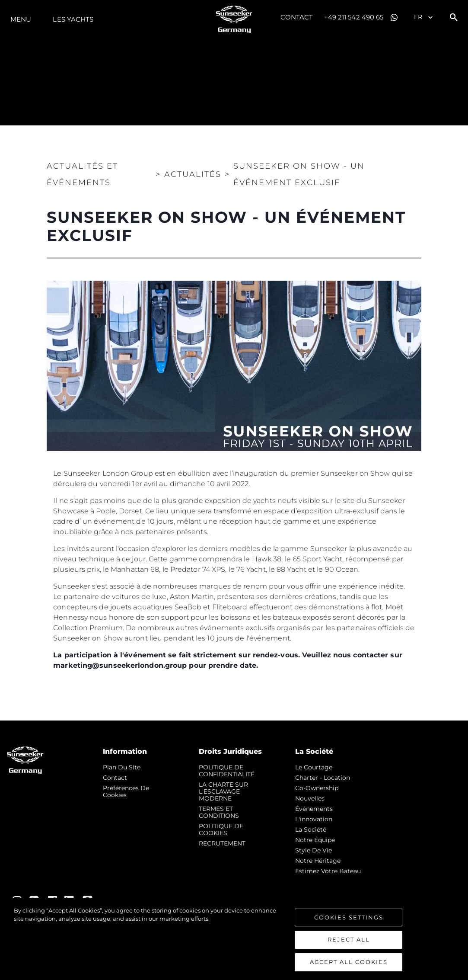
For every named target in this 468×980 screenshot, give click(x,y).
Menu (21, 19)
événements (314, 809)
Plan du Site (122, 767)
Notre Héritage (318, 861)
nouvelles (310, 798)
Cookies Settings (349, 919)
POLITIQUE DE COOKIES (221, 829)
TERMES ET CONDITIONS (219, 812)
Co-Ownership (317, 788)
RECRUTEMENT (222, 843)
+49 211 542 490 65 (354, 17)
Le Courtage (314, 767)
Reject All (349, 942)
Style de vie (314, 850)
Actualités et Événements (82, 174)
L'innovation (314, 819)
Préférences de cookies (126, 791)
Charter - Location (323, 778)
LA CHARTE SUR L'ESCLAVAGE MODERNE (223, 791)
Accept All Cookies (349, 964)
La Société (311, 829)
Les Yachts (73, 19)
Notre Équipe (315, 840)
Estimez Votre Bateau (328, 871)
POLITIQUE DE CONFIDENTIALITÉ (227, 771)
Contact (297, 17)
